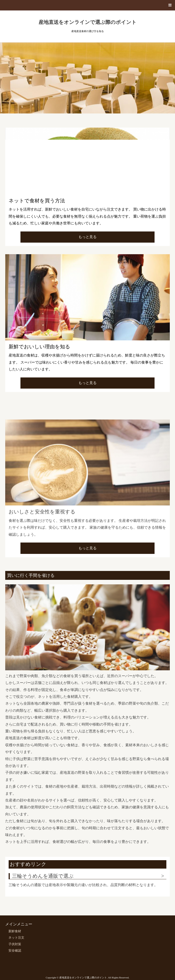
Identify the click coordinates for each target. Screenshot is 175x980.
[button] (87, 5)
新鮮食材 (15, 931)
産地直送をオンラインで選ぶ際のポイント (88, 22)
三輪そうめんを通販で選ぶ (43, 876)
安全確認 (15, 951)
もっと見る (87, 237)
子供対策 (15, 944)
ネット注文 (16, 938)
